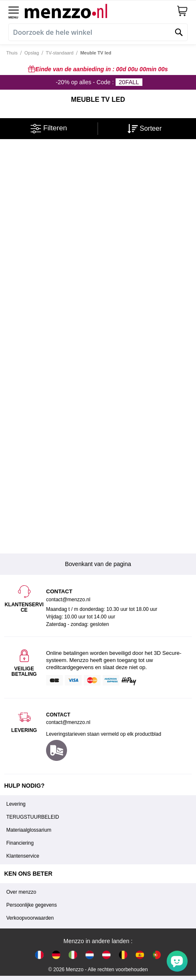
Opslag (32, 53)
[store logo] (101, 11)
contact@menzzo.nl (68, 722)
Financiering (20, 843)
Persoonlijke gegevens (32, 905)
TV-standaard (59, 53)
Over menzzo (21, 892)
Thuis (12, 53)
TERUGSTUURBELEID (33, 817)
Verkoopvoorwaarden (30, 918)
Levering (16, 804)
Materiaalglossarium (29, 830)
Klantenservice (23, 856)
